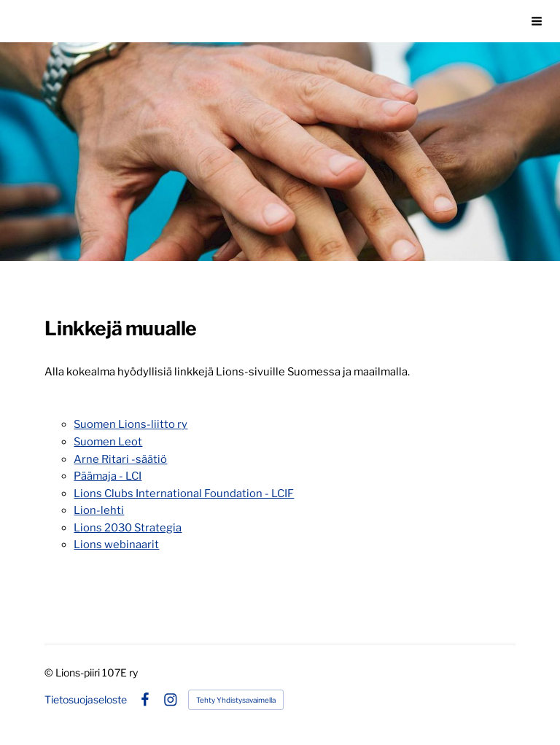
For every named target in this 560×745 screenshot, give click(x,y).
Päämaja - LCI (108, 476)
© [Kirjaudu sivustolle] (50, 672)
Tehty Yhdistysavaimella (236, 700)
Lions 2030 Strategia (128, 528)
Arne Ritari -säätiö (120, 459)
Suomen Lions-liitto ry (131, 424)
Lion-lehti (99, 510)
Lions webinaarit (116, 545)
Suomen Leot (108, 442)
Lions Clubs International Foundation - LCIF (184, 494)
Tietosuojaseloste (86, 700)
